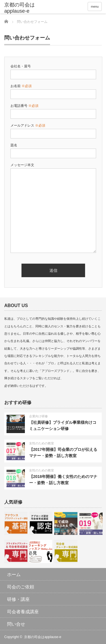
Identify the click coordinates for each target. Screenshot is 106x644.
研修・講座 (18, 599)
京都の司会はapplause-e (43, 637)
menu (95, 6)
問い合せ (16, 624)
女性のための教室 (42, 443)
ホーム (14, 574)
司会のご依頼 (21, 587)
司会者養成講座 (23, 612)
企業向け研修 (38, 416)
